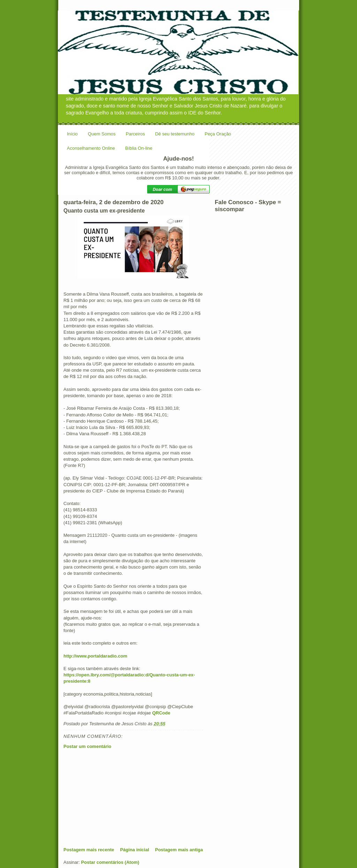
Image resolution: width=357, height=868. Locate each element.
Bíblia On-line (139, 148)
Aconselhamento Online (91, 148)
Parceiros (135, 134)
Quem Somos (102, 134)
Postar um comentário (87, 746)
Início (72, 134)
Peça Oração (218, 134)
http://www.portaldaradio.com (95, 656)
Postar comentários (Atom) (110, 862)
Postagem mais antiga (179, 850)
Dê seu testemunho (175, 134)
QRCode (161, 713)
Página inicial (134, 850)
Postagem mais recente (89, 850)
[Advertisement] (116, 798)
